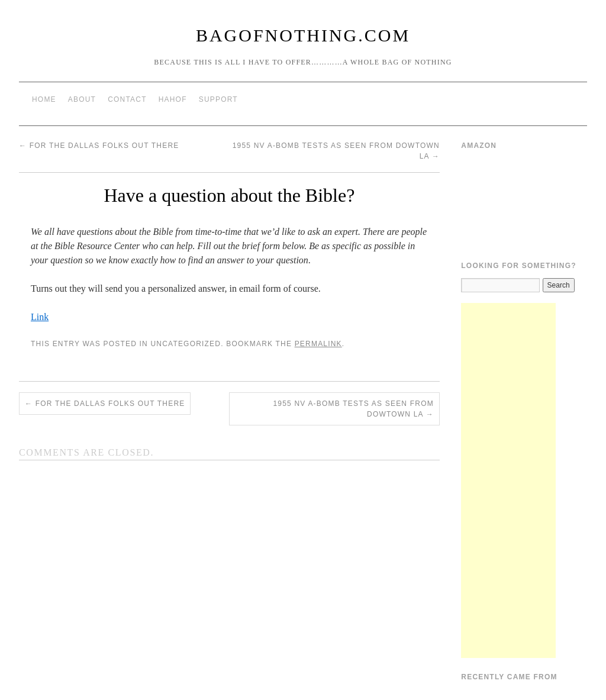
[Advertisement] (508, 480)
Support (218, 99)
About (82, 99)
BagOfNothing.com (303, 35)
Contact (127, 99)
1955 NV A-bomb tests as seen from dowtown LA (353, 409)
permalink (318, 344)
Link (40, 317)
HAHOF (173, 99)
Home (44, 99)
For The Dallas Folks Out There (99, 146)
